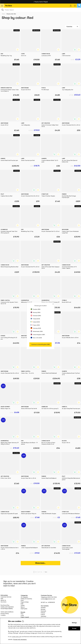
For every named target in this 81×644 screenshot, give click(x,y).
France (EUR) (35, 325)
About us (3, 600)
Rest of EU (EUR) (36, 338)
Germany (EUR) (36, 328)
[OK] (40, 10)
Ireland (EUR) (35, 322)
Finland (43, 613)
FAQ (2, 599)
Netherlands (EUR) (37, 331)
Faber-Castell (25, 617)
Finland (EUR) (35, 319)
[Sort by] (72, 27)
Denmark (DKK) (36, 316)
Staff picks (24, 609)
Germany (44, 616)
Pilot (22, 614)
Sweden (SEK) (36, 309)
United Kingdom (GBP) (38, 335)
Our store (3, 602)
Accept (74, 628)
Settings (74, 623)
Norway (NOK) (36, 312)
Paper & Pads (25, 602)
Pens (22, 600)
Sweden (43, 608)
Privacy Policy (5, 613)
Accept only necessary (20, 639)
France (43, 615)
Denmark (43, 611)
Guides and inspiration (7, 607)
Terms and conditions (7, 612)
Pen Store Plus (5, 605)
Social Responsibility (7, 609)
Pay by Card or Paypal (41, 2)
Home (3, 14)
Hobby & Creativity (26, 599)
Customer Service (6, 597)
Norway (43, 609)
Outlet (23, 605)
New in (23, 607)
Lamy (22, 615)
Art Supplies (24, 597)
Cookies (3, 615)
